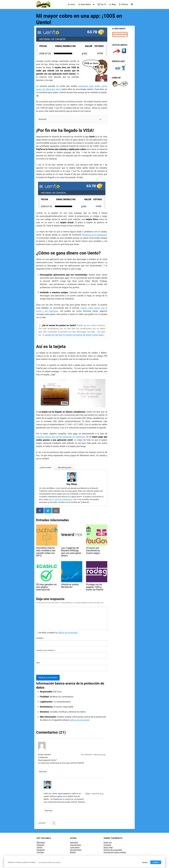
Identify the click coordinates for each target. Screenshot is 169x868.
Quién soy (108, 835)
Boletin (73, 845)
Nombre (40, 630)
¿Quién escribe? (45, 468)
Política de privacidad (113, 842)
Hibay (88, 786)
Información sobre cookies (115, 845)
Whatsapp (41, 835)
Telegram (40, 837)
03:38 (102, 786)
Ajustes (145, 862)
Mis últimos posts (64, 468)
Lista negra (75, 840)
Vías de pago (76, 837)
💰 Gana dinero (84, 4)
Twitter (40, 840)
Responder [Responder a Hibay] (49, 803)
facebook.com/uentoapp (94, 235)
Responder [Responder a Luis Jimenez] (43, 764)
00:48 (103, 747)
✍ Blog (112, 4)
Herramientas (76, 842)
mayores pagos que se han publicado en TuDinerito (61, 437)
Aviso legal (108, 840)
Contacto (107, 837)
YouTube (40, 845)
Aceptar (156, 862)
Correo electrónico (46, 643)
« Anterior (41, 815)
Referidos (74, 835)
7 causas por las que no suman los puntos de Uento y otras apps (73, 335)
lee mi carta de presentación (88, 489)
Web (38, 655)
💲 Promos (123, 4)
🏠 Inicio (71, 4)
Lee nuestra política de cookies (50, 862)
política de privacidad (67, 625)
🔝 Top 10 (102, 4)
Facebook (41, 842)
